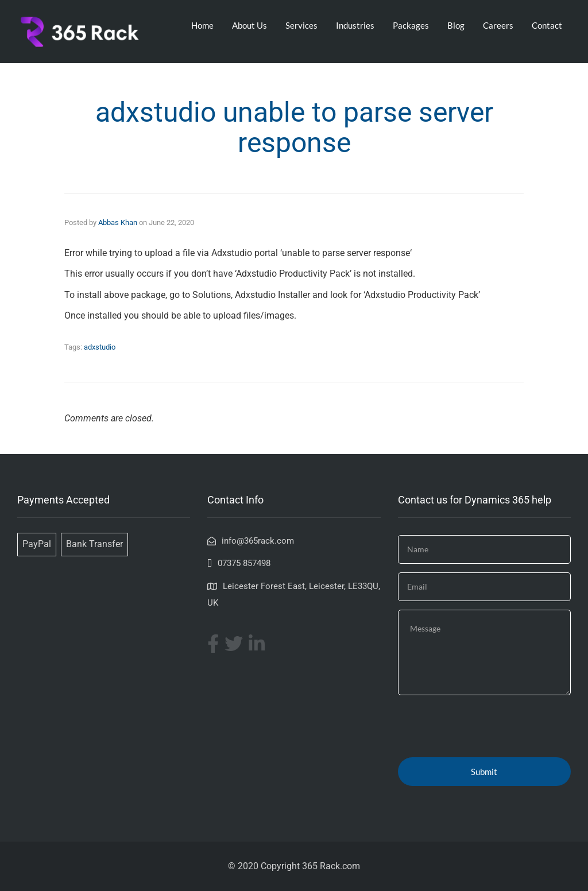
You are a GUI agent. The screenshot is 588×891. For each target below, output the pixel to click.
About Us (249, 25)
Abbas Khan (118, 222)
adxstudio (100, 347)
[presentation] (485, 726)
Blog (456, 25)
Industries (355, 25)
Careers (498, 25)
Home (202, 25)
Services (301, 25)
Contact (547, 25)
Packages (411, 25)
